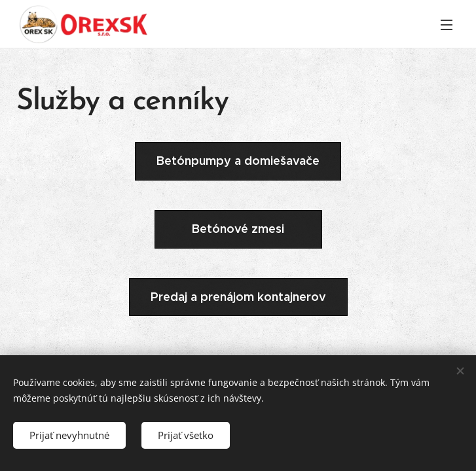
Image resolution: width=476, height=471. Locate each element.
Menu (447, 25)
